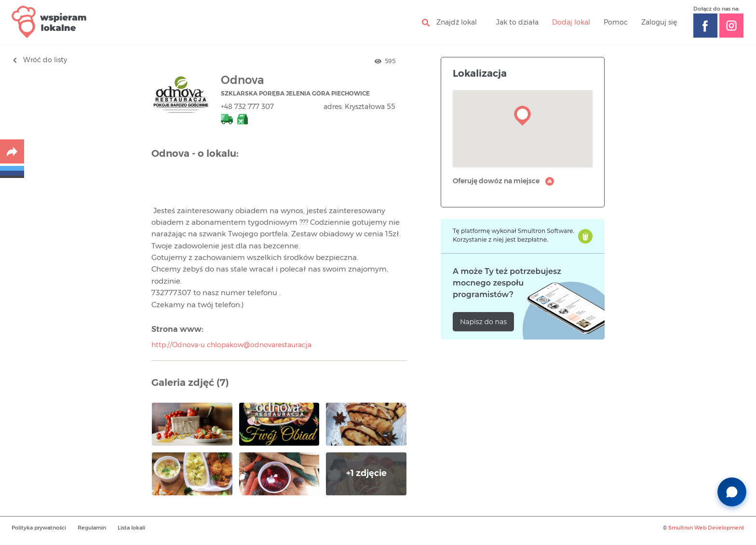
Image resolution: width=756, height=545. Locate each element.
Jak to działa (517, 23)
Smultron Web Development (706, 528)
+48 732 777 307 (247, 107)
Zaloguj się (659, 23)
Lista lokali (131, 528)
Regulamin (92, 528)
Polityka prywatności (39, 528)
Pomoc (616, 23)
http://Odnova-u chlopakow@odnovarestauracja (231, 345)
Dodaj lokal (571, 23)
